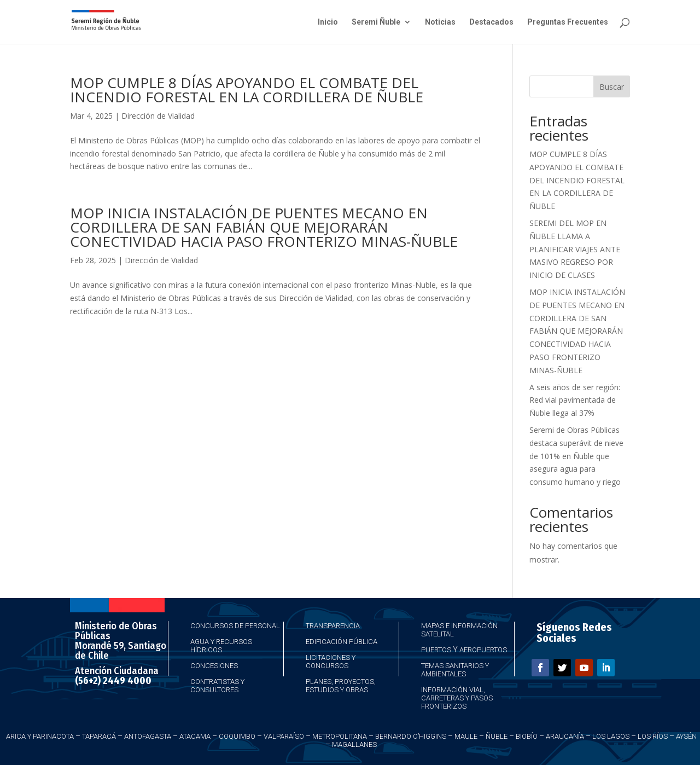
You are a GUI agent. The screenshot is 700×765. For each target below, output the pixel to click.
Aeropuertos (483, 650)
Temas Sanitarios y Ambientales (455, 670)
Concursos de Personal (235, 626)
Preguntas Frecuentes (568, 22)
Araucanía (565, 736)
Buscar (612, 87)
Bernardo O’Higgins (411, 736)
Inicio (328, 22)
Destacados (491, 22)
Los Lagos (611, 736)
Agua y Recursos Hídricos (221, 646)
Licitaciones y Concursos (331, 662)
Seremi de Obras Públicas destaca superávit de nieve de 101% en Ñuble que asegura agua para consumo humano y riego (576, 456)
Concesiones (214, 666)
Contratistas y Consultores (217, 686)
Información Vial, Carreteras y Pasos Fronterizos (457, 698)
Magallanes (354, 744)
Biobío (527, 736)
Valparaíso (284, 736)
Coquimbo (237, 736)
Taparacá (99, 736)
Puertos (436, 650)
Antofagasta (148, 736)
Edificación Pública (342, 642)
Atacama (195, 736)
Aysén (686, 736)
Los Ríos (653, 736)
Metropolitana (340, 736)
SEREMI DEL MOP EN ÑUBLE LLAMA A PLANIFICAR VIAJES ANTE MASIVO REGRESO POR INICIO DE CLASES (575, 249)
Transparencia (333, 626)
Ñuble (497, 736)
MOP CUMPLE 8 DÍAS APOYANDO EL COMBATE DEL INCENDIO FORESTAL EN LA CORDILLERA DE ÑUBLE (247, 90)
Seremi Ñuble (376, 22)
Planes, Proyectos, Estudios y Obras (341, 686)
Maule (466, 736)
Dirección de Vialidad (158, 116)
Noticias (440, 22)
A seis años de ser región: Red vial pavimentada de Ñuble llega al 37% (575, 400)
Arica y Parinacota (40, 736)
